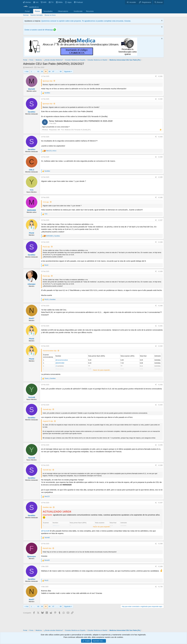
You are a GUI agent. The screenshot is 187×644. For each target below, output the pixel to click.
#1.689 (160, 271)
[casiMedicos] (31, 7)
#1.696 (160, 465)
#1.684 (160, 157)
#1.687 (160, 220)
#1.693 (160, 385)
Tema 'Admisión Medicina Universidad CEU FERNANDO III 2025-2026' (81, 121)
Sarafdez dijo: (47, 507)
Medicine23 (29, 67)
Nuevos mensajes (37, 15)
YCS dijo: (46, 202)
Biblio (59, 2)
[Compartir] (156, 76)
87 (53, 71)
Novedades (48, 11)
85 (46, 71)
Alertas (27, 2)
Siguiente (67, 71)
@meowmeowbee (62, 360)
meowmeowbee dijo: (50, 351)
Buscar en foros (50, 15)
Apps (68, 2)
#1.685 (160, 177)
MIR (44, 2)
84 (42, 71)
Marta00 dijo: (47, 548)
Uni (36, 2)
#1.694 (160, 405)
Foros (37, 11)
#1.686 (160, 197)
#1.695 (160, 445)
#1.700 (160, 587)
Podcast (78, 2)
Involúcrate (78, 11)
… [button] (35, 71)
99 (61, 71)
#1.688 (160, 242)
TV (51, 2)
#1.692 (160, 346)
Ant (27, 71)
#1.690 (160, 306)
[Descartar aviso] (162, 21)
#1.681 (160, 76)
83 (38, 71)
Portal (27, 11)
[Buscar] (158, 2)
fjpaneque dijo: (48, 81)
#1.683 (160, 137)
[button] (31, 11)
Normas (26, 15)
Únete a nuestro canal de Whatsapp (39, 30)
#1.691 (160, 326)
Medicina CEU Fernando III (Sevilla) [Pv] (78, 130)
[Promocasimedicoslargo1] (81, 55)
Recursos (90, 11)
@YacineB (45, 531)
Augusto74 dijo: (48, 421)
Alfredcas (45, 130)
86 (49, 71)
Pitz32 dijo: (47, 247)
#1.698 (160, 544)
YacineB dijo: (47, 409)
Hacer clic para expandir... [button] (102, 370)
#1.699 (160, 566)
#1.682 (160, 99)
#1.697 (160, 503)
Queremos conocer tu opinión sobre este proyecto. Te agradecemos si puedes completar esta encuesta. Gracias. (86, 21)
